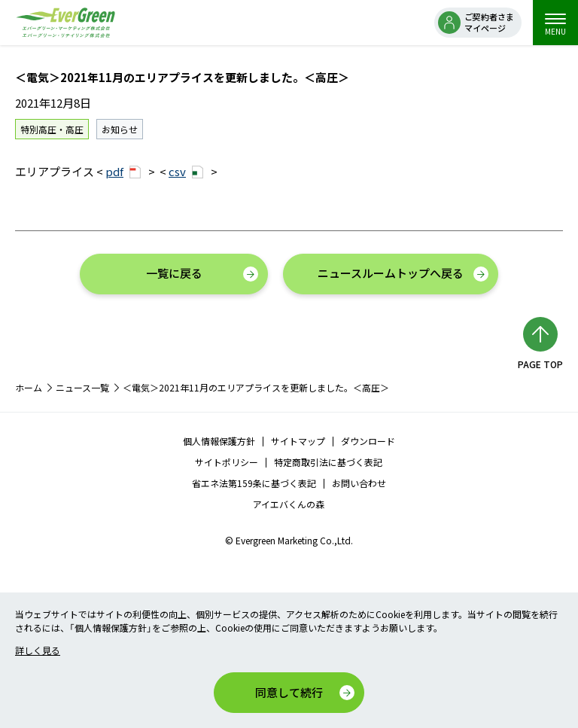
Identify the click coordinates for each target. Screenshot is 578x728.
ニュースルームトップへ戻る (391, 273)
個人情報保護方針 (219, 441)
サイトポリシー (227, 462)
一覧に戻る (174, 273)
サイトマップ (298, 441)
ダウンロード (368, 441)
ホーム (29, 387)
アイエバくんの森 (289, 504)
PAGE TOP (540, 364)
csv (186, 171)
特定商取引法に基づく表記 (328, 462)
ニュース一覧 (82, 387)
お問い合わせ (359, 483)
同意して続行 (289, 692)
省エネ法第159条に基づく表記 (254, 483)
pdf (123, 171)
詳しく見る (38, 650)
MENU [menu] (555, 24)
